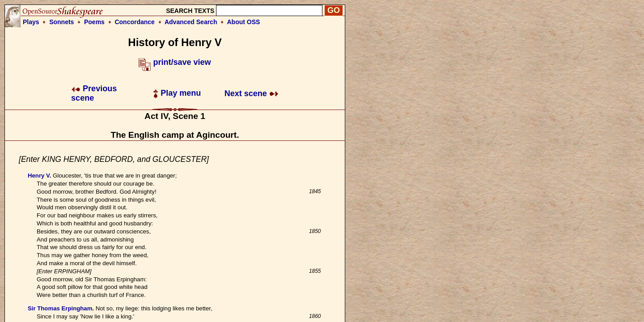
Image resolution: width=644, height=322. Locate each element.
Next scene (252, 93)
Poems (94, 22)
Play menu (177, 93)
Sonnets (61, 22)
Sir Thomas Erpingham (60, 308)
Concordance (134, 22)
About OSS (244, 22)
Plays (31, 22)
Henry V (39, 176)
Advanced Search (191, 22)
